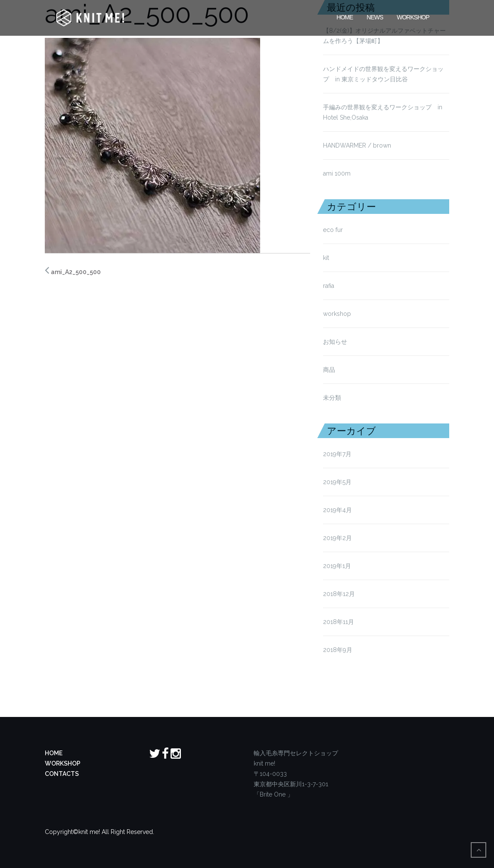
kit (326, 258)
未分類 (332, 398)
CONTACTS (62, 774)
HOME (345, 16)
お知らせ (335, 342)
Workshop (413, 16)
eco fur (333, 230)
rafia (329, 286)
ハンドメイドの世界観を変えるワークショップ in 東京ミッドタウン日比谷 (383, 74)
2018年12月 (339, 594)
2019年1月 (337, 566)
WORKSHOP (63, 763)
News (375, 16)
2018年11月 (339, 622)
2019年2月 (337, 538)
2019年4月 (337, 510)
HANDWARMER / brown (357, 145)
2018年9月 (338, 650)
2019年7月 (337, 454)
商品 (329, 370)
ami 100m (337, 173)
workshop (337, 314)
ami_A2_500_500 (76, 272)
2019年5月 (337, 482)
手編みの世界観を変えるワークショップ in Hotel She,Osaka (383, 112)
